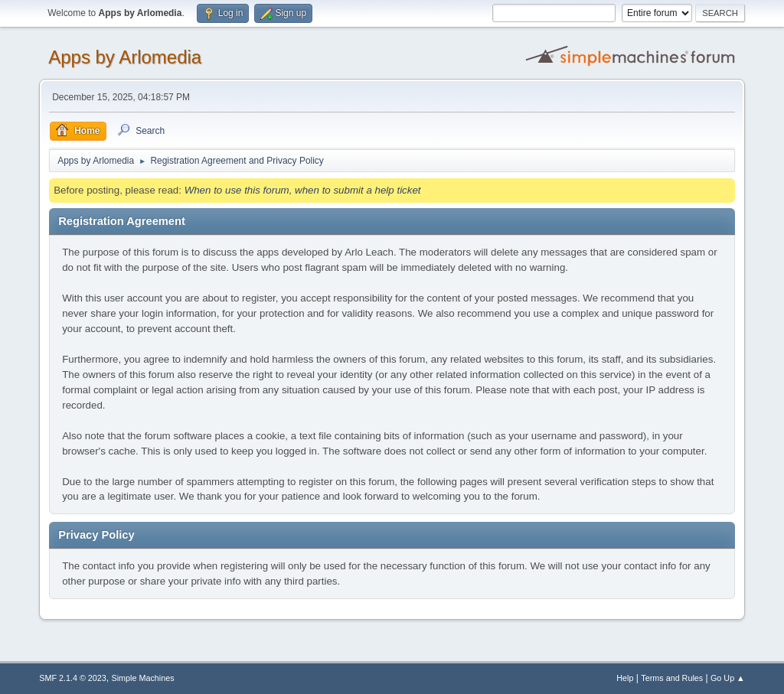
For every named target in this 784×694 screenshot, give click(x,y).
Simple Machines (143, 678)
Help (625, 678)
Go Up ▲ (728, 678)
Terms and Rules (672, 678)
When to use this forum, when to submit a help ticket (303, 190)
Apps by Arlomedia (125, 57)
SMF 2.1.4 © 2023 (73, 678)
